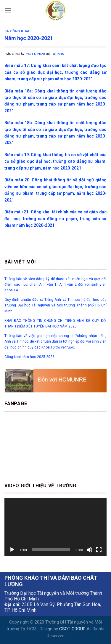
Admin (59, 54)
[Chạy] (12, 550)
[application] (55, 527)
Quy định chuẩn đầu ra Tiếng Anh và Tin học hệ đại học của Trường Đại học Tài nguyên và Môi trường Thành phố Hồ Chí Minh (55, 305)
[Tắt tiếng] (89, 550)
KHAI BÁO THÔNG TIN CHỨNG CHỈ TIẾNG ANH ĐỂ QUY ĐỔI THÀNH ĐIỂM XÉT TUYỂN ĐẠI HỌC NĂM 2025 (55, 323)
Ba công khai (17, 31)
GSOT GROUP (72, 629)
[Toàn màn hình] (99, 550)
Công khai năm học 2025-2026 (29, 357)
